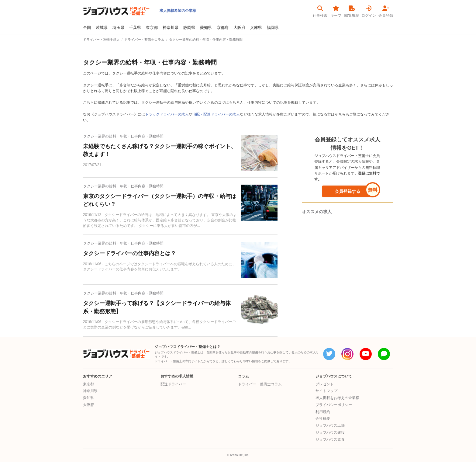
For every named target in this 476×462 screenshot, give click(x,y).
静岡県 (189, 28)
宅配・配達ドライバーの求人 (216, 114)
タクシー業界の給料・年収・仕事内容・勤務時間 (123, 136)
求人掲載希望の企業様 (178, 11)
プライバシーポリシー (334, 405)
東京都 (152, 28)
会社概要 (323, 419)
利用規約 (323, 412)
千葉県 (135, 28)
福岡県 (273, 28)
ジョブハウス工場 (330, 426)
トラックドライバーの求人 (167, 114)
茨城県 (102, 28)
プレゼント (325, 384)
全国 (87, 28)
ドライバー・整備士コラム (260, 384)
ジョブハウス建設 (330, 432)
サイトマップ (326, 391)
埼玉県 (118, 28)
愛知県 (206, 28)
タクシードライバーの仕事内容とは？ (129, 253)
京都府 (223, 28)
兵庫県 (256, 28)
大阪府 (239, 28)
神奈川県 (171, 28)
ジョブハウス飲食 (330, 439)
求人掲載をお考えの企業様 (337, 398)
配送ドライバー (173, 384)
